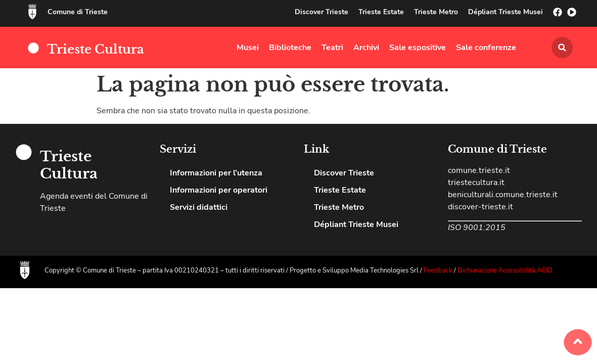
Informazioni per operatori (219, 190)
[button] (562, 48)
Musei (248, 48)
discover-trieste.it (480, 207)
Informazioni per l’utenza (216, 173)
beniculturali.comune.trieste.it (503, 195)
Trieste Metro (436, 12)
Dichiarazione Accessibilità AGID (505, 270)
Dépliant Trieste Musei (506, 12)
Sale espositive (418, 48)
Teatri (332, 48)
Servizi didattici (199, 207)
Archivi (366, 48)
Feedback (439, 270)
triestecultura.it (476, 183)
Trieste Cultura (96, 49)
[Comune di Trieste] (32, 12)
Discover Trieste (322, 12)
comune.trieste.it (479, 170)
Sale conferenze (486, 48)
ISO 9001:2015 (477, 227)
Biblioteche (290, 48)
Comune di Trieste (78, 12)
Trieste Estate (381, 12)
